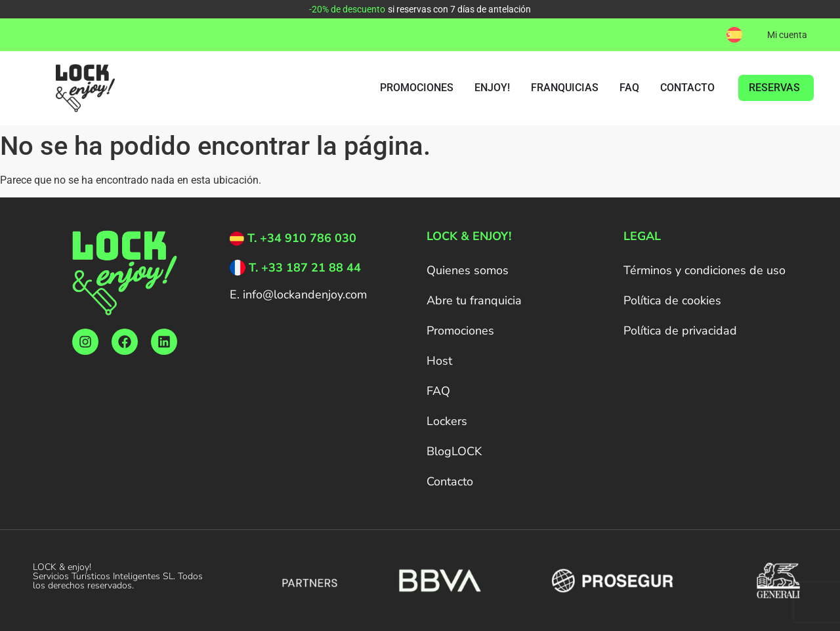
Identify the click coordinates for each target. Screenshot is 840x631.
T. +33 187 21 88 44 (305, 268)
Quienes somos (468, 270)
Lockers (447, 421)
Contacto (450, 481)
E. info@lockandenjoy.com (298, 295)
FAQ (438, 391)
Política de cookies (672, 300)
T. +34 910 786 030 (302, 238)
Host (439, 361)
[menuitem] (734, 35)
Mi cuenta (787, 35)
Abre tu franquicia (474, 300)
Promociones (460, 331)
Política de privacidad (680, 331)
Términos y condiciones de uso (704, 270)
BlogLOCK (454, 451)
